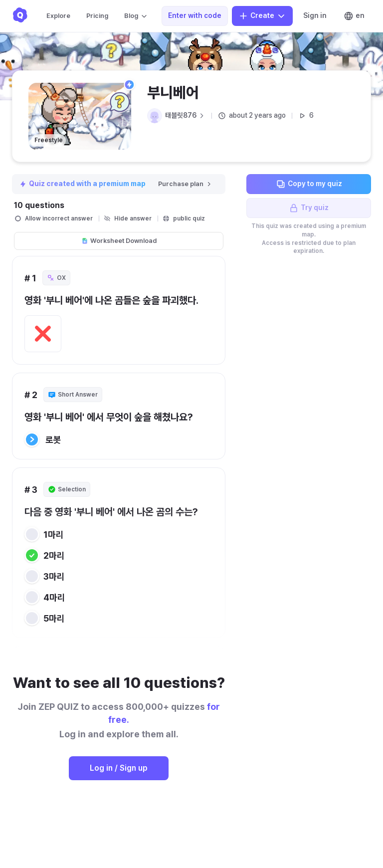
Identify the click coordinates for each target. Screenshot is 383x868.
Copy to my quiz (309, 184)
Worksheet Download (119, 241)
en (354, 16)
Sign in (315, 15)
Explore (58, 16)
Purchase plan (185, 184)
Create (262, 16)
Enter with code (195, 15)
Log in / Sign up (119, 768)
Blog (136, 16)
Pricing (97, 16)
